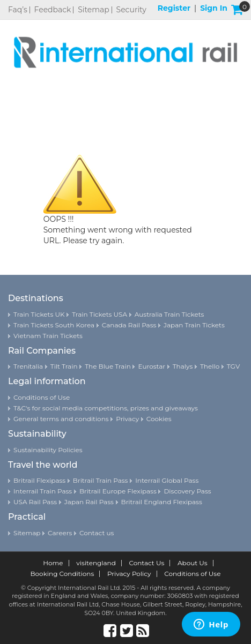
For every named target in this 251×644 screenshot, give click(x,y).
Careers (60, 533)
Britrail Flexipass (39, 480)
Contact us (97, 533)
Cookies (159, 419)
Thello (210, 366)
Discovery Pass (187, 491)
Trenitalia (28, 366)
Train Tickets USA (99, 314)
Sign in (214, 8)
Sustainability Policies (48, 450)
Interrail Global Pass (167, 480)
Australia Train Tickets (169, 314)
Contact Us (146, 563)
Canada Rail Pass (129, 325)
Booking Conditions (62, 574)
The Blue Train (108, 366)
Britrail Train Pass (101, 480)
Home (53, 563)
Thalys (183, 366)
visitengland (96, 563)
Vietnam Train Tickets (48, 336)
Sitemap (94, 10)
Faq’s (18, 10)
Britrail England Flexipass (162, 502)
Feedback (53, 10)
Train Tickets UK (39, 314)
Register (174, 8)
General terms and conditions (61, 419)
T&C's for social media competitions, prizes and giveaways (106, 408)
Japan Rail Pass (89, 502)
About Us (193, 563)
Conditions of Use (42, 397)
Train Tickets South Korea (54, 325)
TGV (233, 366)
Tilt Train (64, 366)
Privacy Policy (129, 574)
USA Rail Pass (35, 502)
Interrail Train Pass (43, 491)
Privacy (127, 419)
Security (131, 10)
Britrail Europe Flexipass (118, 491)
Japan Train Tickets (194, 325)
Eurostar (152, 366)
